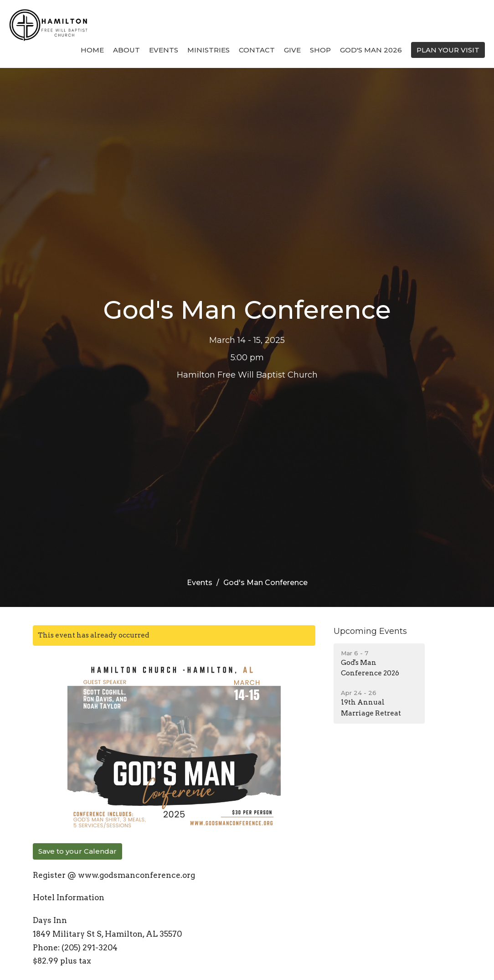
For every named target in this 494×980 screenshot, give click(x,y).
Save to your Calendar (77, 851)
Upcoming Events (370, 631)
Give (292, 50)
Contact (257, 50)
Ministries (208, 50)
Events (164, 50)
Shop (320, 50)
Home (92, 50)
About (126, 50)
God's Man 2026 (371, 50)
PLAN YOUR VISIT (448, 50)
